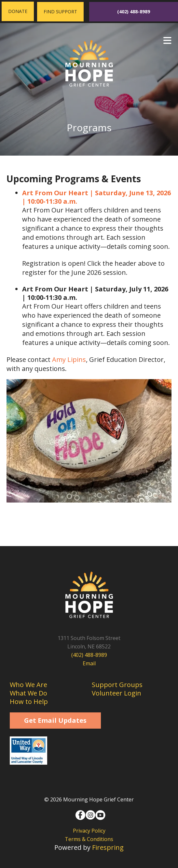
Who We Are (28, 685)
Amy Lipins (69, 359)
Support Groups (117, 685)
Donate (18, 11)
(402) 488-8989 (134, 12)
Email (89, 663)
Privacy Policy (89, 831)
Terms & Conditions (89, 839)
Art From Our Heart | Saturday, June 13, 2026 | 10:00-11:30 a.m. (96, 197)
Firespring (108, 847)
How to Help (29, 702)
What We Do (28, 693)
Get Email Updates (55, 720)
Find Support (60, 12)
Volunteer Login (116, 693)
